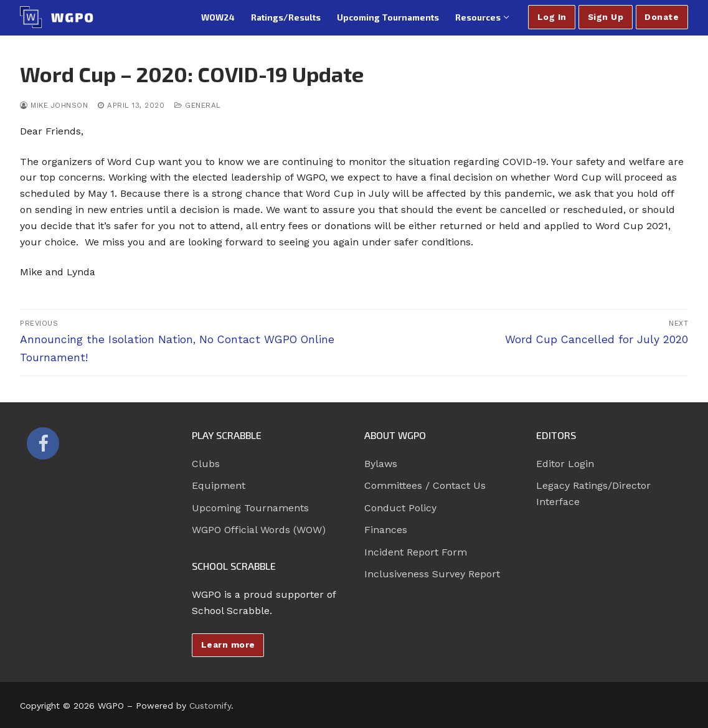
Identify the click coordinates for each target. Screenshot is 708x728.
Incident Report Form (416, 552)
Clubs (206, 464)
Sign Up (606, 17)
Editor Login (565, 464)
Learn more (228, 645)
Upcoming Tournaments (250, 508)
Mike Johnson (54, 105)
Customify (210, 706)
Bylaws (381, 464)
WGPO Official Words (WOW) (259, 530)
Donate (662, 17)
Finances (386, 530)
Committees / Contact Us (425, 485)
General (198, 105)
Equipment (219, 485)
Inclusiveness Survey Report (432, 574)
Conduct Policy (400, 508)
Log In (552, 17)
